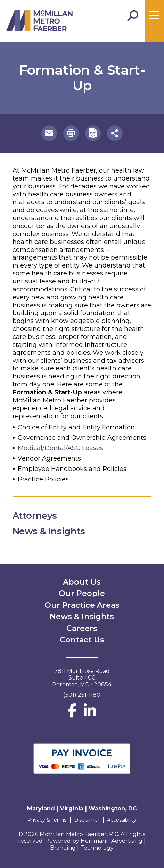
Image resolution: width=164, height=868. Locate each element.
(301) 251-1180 (82, 695)
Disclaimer (87, 820)
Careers (82, 628)
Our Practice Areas (82, 605)
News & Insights (82, 617)
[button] (49, 133)
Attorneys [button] (41, 516)
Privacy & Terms (47, 820)
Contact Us (82, 640)
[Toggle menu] (154, 15)
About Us (82, 582)
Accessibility (122, 820)
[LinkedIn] (90, 714)
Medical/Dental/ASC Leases (60, 448)
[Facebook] (72, 714)
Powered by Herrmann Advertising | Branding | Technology (95, 844)
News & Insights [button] (55, 531)
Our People (82, 593)
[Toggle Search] (133, 16)
